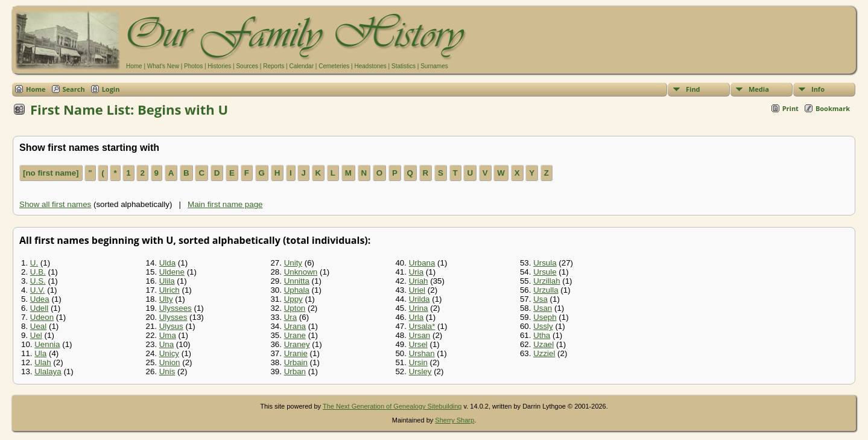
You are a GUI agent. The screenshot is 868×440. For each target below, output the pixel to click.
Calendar (301, 66)
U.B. (38, 272)
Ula (40, 353)
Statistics (404, 66)
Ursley (420, 371)
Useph (545, 317)
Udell (39, 308)
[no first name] (51, 173)
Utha (542, 335)
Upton (295, 308)
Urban (295, 371)
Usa (540, 299)
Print (790, 108)
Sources (247, 66)
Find (693, 89)
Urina (419, 308)
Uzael (543, 344)
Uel (36, 335)
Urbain (296, 362)
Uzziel (544, 353)
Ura (290, 317)
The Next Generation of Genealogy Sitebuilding (392, 406)
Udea (40, 299)
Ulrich (169, 290)
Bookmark (833, 108)
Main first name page (225, 204)
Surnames (434, 66)
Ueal (38, 326)
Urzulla (546, 290)
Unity (293, 263)
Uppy (293, 299)
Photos (193, 66)
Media (759, 89)
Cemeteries (334, 66)
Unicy (169, 353)
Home (134, 66)
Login (111, 89)
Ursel (418, 344)
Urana (295, 326)
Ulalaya (48, 371)
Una (166, 344)
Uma (168, 335)
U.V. (38, 290)
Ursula (545, 263)
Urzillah (546, 281)
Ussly (543, 326)
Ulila (167, 281)
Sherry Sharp (455, 420)
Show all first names (55, 204)
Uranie (296, 353)
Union (170, 362)
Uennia (47, 344)
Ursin (418, 362)
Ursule (545, 272)
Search (74, 89)
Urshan (422, 353)
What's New (163, 66)
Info (818, 89)
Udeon (42, 317)
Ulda (167, 263)
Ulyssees (176, 308)
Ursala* (422, 326)
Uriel (417, 290)
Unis (167, 371)
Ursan (420, 335)
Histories (219, 66)
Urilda (420, 299)
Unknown (301, 272)
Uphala (297, 290)
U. (34, 263)
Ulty (166, 299)
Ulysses (173, 317)
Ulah (43, 362)
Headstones (370, 66)
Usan (543, 308)
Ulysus (171, 326)
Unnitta (297, 281)
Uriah (419, 281)
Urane (295, 335)
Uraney (297, 344)
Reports (274, 66)
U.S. (38, 281)
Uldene (172, 272)
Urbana (422, 263)
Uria (416, 272)
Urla (416, 317)
